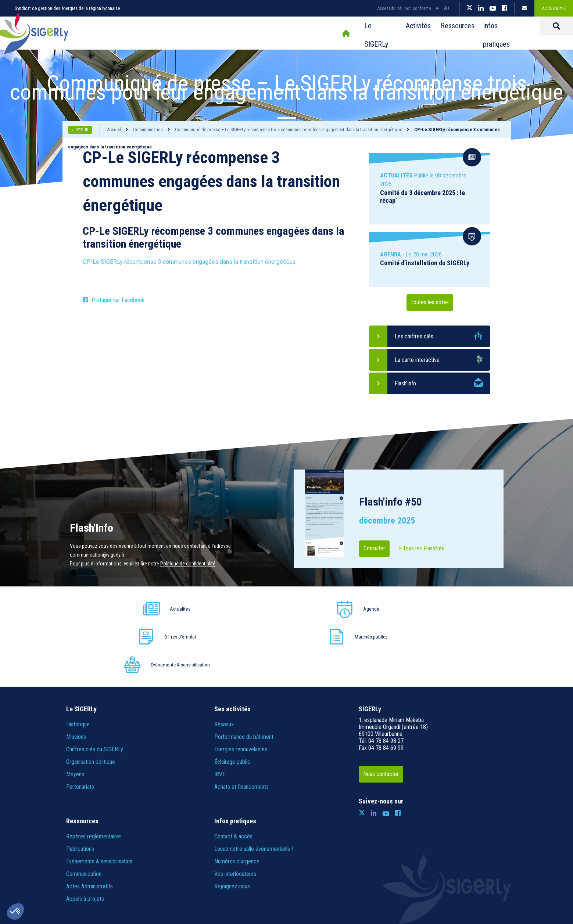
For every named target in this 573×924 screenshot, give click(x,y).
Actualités (128, 609)
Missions (76, 681)
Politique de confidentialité (188, 564)
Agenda (215, 609)
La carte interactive (417, 360)
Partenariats (80, 731)
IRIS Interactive (400, 881)
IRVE (220, 718)
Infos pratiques (434, 33)
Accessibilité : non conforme (404, 8)
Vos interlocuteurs (235, 818)
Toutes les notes (430, 303)
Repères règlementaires (94, 781)
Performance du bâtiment (244, 681)
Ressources (380, 33)
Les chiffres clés (414, 336)
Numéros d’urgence (237, 806)
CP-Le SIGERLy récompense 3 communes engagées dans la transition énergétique (189, 262)
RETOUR (82, 130)
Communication (148, 130)
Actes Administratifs (89, 830)
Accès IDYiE (554, 8)
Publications (80, 793)
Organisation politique (91, 706)
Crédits (313, 881)
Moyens (75, 718)
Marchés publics (388, 609)
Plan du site (169, 881)
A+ (447, 8)
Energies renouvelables (241, 693)
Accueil (258, 33)
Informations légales (211, 881)
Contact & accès (233, 781)
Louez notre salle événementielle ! (254, 793)
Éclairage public (232, 706)
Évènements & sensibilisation (473, 609)
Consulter (379, 549)
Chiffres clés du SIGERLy (95, 693)
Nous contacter (387, 718)
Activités (336, 33)
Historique (78, 668)
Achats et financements (241, 731)
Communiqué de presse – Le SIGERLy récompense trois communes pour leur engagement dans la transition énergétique (289, 130)
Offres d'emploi (301, 609)
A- (437, 8)
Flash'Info (405, 383)
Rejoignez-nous (232, 830)
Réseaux (224, 668)
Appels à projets (85, 843)
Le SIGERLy (293, 33)
